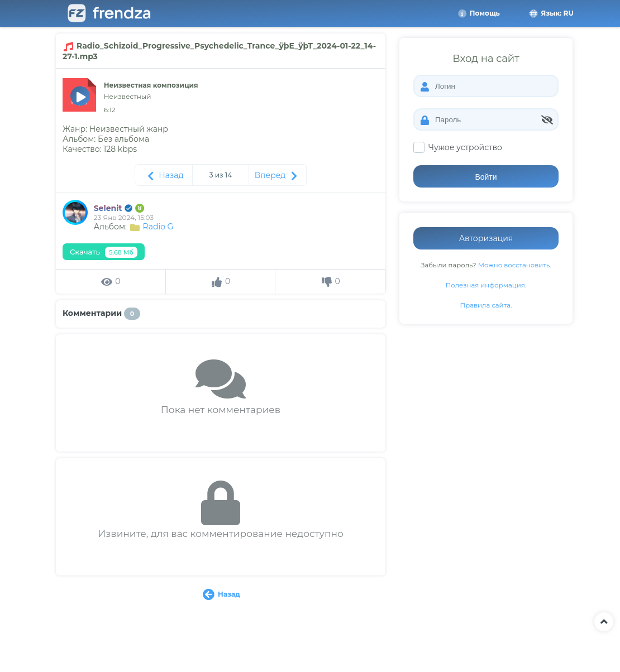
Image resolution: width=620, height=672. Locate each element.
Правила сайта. (486, 305)
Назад (164, 176)
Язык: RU (551, 13)
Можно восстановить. (515, 265)
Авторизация (486, 238)
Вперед (278, 176)
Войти (486, 177)
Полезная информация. (486, 285)
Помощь (479, 13)
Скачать (104, 252)
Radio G (158, 227)
